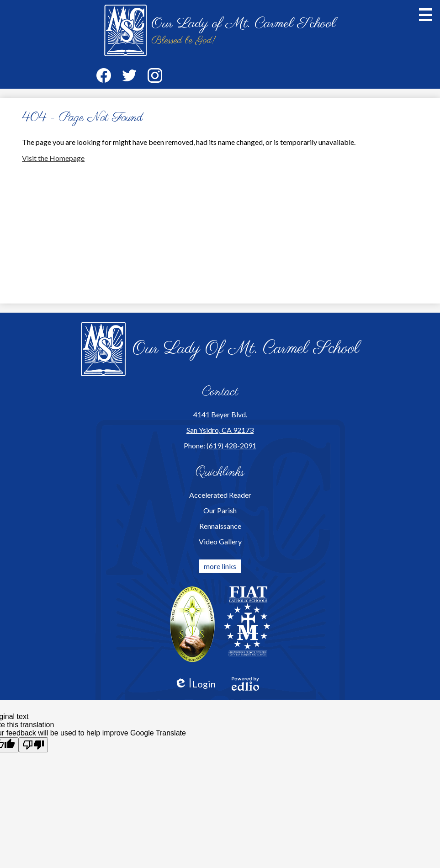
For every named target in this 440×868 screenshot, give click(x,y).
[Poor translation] (33, 745)
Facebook (104, 77)
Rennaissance (220, 526)
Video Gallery (220, 541)
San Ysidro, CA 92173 (220, 430)
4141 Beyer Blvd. (220, 414)
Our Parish (220, 510)
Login (195, 684)
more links (220, 566)
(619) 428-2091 (231, 445)
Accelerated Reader (220, 495)
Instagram (155, 77)
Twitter (129, 77)
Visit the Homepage (53, 158)
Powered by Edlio (245, 684)
